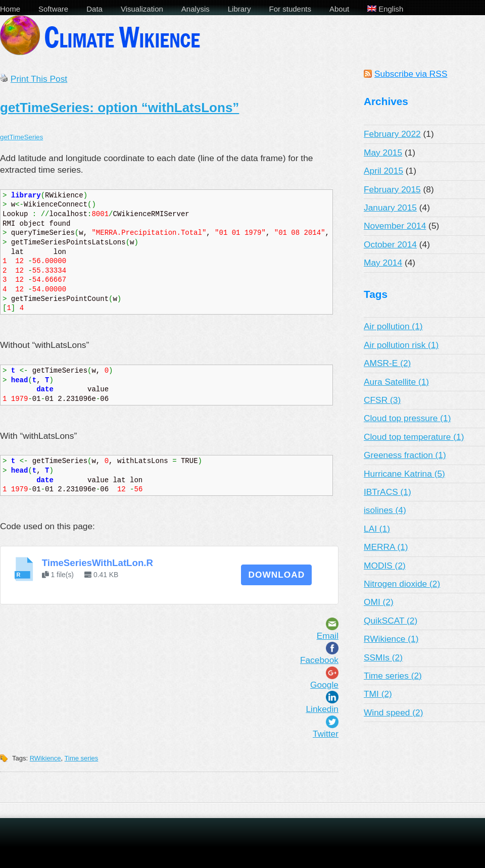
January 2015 (390, 208)
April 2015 (383, 171)
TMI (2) (378, 694)
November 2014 (395, 226)
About (339, 9)
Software (53, 9)
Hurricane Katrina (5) (404, 474)
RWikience (45, 758)
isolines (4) (385, 510)
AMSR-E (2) (387, 363)
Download (276, 575)
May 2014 (383, 263)
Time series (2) (393, 676)
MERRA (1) (386, 547)
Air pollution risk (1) (401, 345)
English (385, 9)
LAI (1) (377, 529)
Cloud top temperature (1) (414, 437)
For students (290, 9)
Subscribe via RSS (411, 74)
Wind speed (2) (394, 712)
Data (94, 9)
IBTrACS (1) (387, 492)
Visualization (142, 9)
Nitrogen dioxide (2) (402, 584)
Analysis (196, 9)
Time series (82, 758)
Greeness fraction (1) (405, 455)
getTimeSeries (21, 137)
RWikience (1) (391, 639)
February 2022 (392, 134)
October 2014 (390, 244)
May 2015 (383, 152)
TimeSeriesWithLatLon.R (98, 563)
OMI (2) (379, 602)
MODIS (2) (385, 566)
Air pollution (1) (393, 326)
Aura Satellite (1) (396, 382)
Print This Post (39, 79)
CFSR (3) (382, 400)
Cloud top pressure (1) (407, 418)
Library (239, 9)
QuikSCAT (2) (391, 621)
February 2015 (392, 189)
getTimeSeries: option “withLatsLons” (119, 108)
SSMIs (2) (383, 657)
